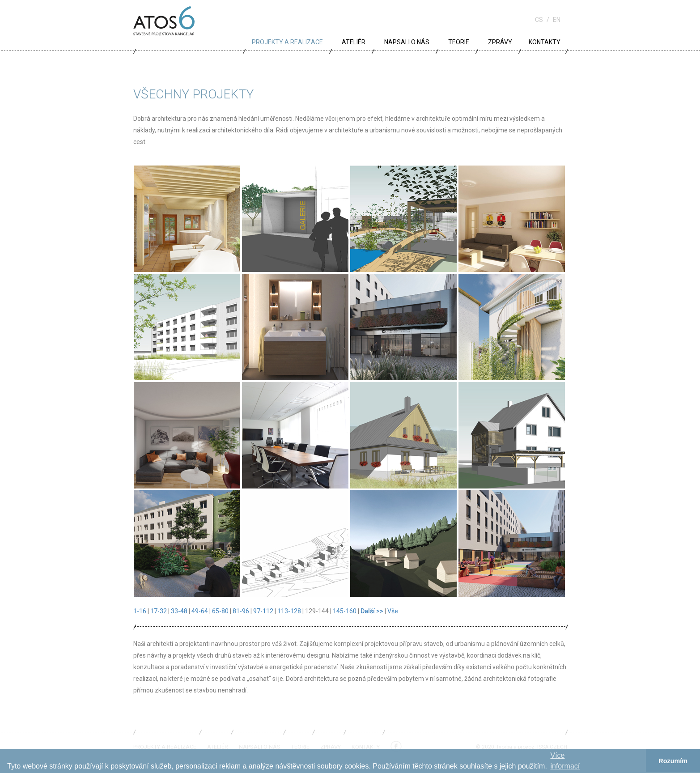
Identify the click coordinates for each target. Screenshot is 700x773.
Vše (393, 611)
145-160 (345, 611)
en (557, 20)
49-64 (200, 611)
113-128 (289, 611)
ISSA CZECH (552, 747)
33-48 (179, 611)
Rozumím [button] (673, 761)
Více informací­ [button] (565, 761)
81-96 (241, 611)
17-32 (159, 611)
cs (539, 20)
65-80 (220, 611)
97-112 (263, 611)
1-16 (140, 611)
